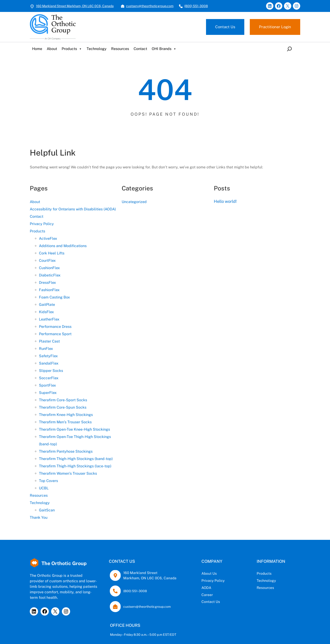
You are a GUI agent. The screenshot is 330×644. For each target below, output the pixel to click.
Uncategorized (134, 202)
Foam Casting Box (54, 297)
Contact (140, 49)
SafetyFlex (48, 356)
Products (72, 49)
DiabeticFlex (50, 275)
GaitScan (47, 510)
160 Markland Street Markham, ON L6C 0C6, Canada (75, 6)
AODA (206, 588)
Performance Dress (55, 327)
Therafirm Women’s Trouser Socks (68, 473)
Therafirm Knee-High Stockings (66, 415)
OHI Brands (164, 49)
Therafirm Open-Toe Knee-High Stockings (74, 429)
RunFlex (46, 349)
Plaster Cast (49, 341)
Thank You (39, 517)
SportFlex (47, 385)
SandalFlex (49, 363)
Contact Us (225, 27)
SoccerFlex (49, 378)
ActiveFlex (48, 238)
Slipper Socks (51, 371)
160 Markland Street (140, 573)
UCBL (44, 488)
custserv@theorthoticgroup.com (150, 6)
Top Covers (48, 481)
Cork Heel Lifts (52, 253)
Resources (120, 49)
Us (215, 573)
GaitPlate (47, 305)
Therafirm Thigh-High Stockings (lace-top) (75, 466)
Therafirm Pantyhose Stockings (66, 451)
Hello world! (225, 201)
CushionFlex (49, 268)
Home (37, 49)
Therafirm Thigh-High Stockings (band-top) (76, 459)
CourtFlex (47, 261)
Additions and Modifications (63, 246)
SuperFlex (48, 393)
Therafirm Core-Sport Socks (63, 400)
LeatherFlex (49, 319)
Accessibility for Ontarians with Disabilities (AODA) (73, 209)
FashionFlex (49, 290)
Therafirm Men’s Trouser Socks (65, 422)
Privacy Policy (42, 224)
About (52, 49)
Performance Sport (55, 334)
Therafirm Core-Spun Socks (63, 407)
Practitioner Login (275, 27)
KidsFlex (46, 312)
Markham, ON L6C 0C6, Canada (150, 578)
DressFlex (47, 283)
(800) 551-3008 (196, 6)
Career (207, 595)
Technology (97, 49)
